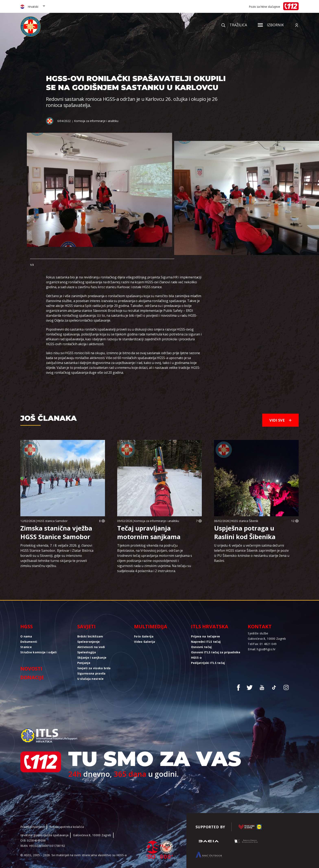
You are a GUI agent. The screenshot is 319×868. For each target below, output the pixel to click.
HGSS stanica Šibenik (244, 521)
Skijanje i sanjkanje (92, 658)
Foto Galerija (144, 636)
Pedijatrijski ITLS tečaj (208, 663)
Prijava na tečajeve (205, 636)
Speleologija (87, 652)
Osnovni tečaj (201, 647)
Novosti (31, 669)
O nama (26, 636)
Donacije (32, 677)
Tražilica (234, 25)
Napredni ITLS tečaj (206, 642)
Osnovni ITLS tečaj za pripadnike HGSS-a (216, 655)
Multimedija (151, 626)
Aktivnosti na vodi (91, 647)
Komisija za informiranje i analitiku (96, 121)
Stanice (26, 647)
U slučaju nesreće (91, 679)
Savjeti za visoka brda (94, 668)
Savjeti (86, 626)
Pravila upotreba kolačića (67, 827)
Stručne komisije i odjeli (38, 652)
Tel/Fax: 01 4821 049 (262, 644)
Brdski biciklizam (90, 636)
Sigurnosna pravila (91, 673)
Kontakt (260, 626)
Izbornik (271, 25)
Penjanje (84, 663)
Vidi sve (280, 420)
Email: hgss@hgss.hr (262, 649)
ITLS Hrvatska (210, 626)
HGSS (27, 626)
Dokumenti (29, 642)
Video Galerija (145, 642)
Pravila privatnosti (33, 827)
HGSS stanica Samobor (52, 521)
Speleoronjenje (89, 642)
